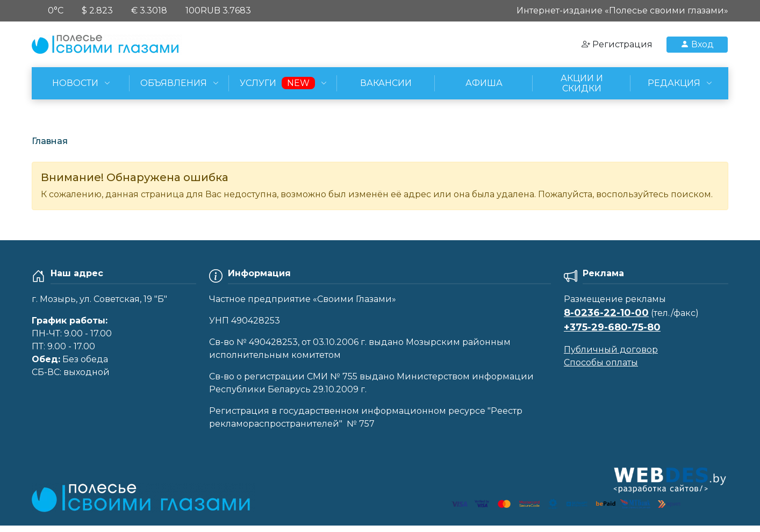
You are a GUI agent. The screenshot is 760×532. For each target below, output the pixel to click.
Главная (50, 141)
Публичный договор (611, 350)
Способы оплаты (601, 362)
